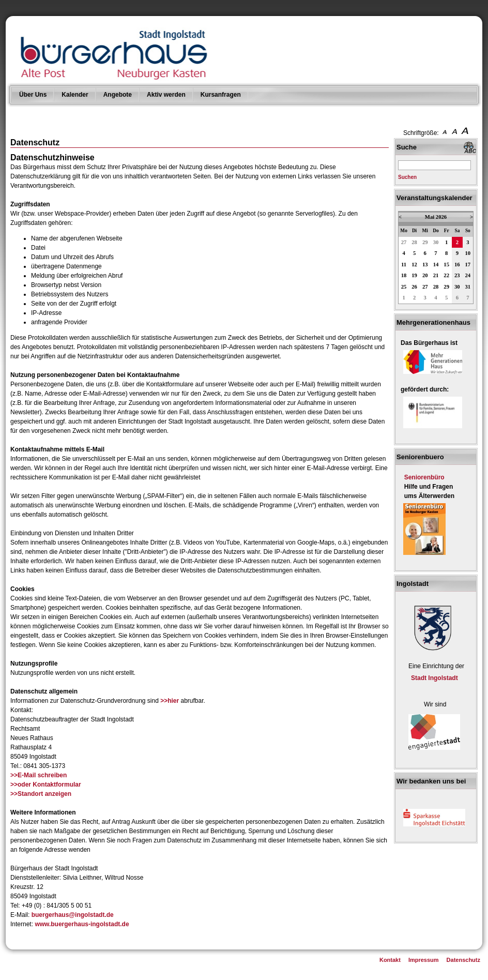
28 (414, 242)
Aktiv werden (166, 95)
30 (436, 242)
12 (414, 265)
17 (468, 265)
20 (425, 275)
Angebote (118, 95)
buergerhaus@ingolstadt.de (73, 915)
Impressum (424, 960)
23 (457, 275)
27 (404, 242)
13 (425, 265)
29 (425, 242)
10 (468, 253)
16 (457, 265)
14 (436, 265)
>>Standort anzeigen (41, 794)
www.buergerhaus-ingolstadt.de (82, 924)
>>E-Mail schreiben (39, 775)
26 (414, 287)
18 (404, 275)
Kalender (75, 95)
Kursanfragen (221, 95)
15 (446, 265)
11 (404, 265)
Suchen (407, 177)
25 (404, 287)
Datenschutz (463, 960)
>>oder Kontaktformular (46, 785)
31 (468, 287)
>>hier (170, 701)
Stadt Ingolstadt (434, 678)
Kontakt (390, 960)
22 (446, 275)
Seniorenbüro (424, 477)
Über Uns (33, 95)
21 (436, 275)
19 (414, 275)
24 (468, 275)
